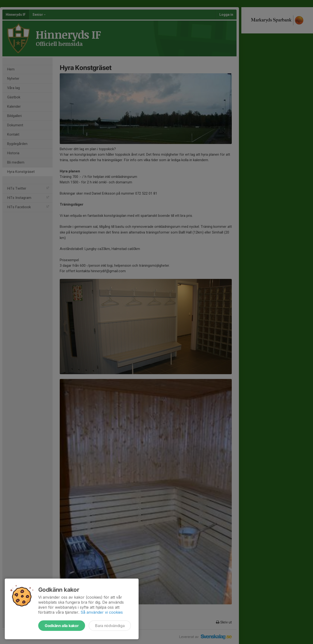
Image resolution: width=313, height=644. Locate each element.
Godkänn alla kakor (62, 626)
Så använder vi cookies (102, 612)
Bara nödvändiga (110, 626)
